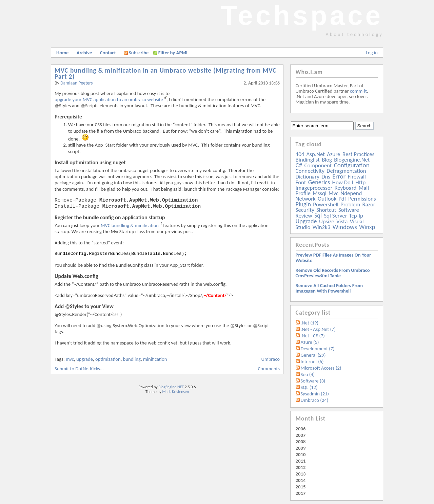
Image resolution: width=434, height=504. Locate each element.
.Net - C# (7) (313, 336)
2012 (301, 467)
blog (327, 160)
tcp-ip (356, 216)
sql (318, 216)
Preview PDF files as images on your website (333, 258)
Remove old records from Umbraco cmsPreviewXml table (333, 273)
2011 (301, 461)
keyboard (346, 188)
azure (333, 154)
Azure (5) (310, 342)
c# (299, 165)
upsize (327, 221)
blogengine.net (352, 160)
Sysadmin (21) (315, 394)
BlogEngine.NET (171, 387)
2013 (301, 474)
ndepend (351, 193)
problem (350, 204)
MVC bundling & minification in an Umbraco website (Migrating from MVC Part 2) (165, 73)
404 (300, 154)
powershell (326, 204)
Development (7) (318, 349)
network (306, 199)
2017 (301, 493)
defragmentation (346, 171)
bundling (132, 359)
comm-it (358, 91)
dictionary (308, 177)
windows (345, 227)
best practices (358, 154)
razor (369, 204)
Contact (108, 53)
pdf (342, 199)
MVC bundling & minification (130, 225)
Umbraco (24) (315, 400)
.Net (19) (310, 323)
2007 (301, 435)
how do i (343, 182)
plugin (303, 204)
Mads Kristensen (176, 392)
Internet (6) (312, 361)
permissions (362, 199)
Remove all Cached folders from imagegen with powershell (329, 288)
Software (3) (313, 381)
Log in (372, 53)
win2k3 (321, 227)
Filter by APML (173, 53)
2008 (301, 442)
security (305, 210)
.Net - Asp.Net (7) (318, 329)
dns (326, 177)
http (360, 182)
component (318, 165)
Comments (269, 369)
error (339, 176)
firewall (357, 177)
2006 (301, 429)
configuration (352, 165)
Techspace (302, 15)
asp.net (316, 154)
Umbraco (271, 359)
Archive (84, 53)
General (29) (313, 355)
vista (342, 221)
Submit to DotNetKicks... (79, 369)
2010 (301, 454)
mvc (70, 359)
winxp (367, 227)
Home (62, 53)
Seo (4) (308, 374)
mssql (319, 193)
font (301, 182)
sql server (335, 216)
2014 (301, 480)
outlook (327, 199)
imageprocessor (314, 188)
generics (319, 182)
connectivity (310, 171)
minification (155, 359)
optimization (108, 359)
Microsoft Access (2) (321, 368)
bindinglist (308, 160)
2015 (301, 487)
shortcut (326, 210)
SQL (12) (309, 387)
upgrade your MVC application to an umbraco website (109, 99)
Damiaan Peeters (77, 83)
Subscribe (136, 53)
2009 (301, 448)
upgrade (85, 359)
